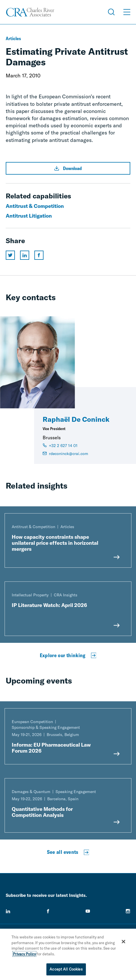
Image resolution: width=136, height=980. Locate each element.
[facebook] (48, 911)
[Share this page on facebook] (39, 255)
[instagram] (128, 911)
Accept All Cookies (66, 971)
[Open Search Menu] (111, 12)
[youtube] (88, 911)
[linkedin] (8, 911)
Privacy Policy (24, 955)
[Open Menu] (127, 12)
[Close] (123, 943)
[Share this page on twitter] (10, 255)
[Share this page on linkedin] (25, 255)
